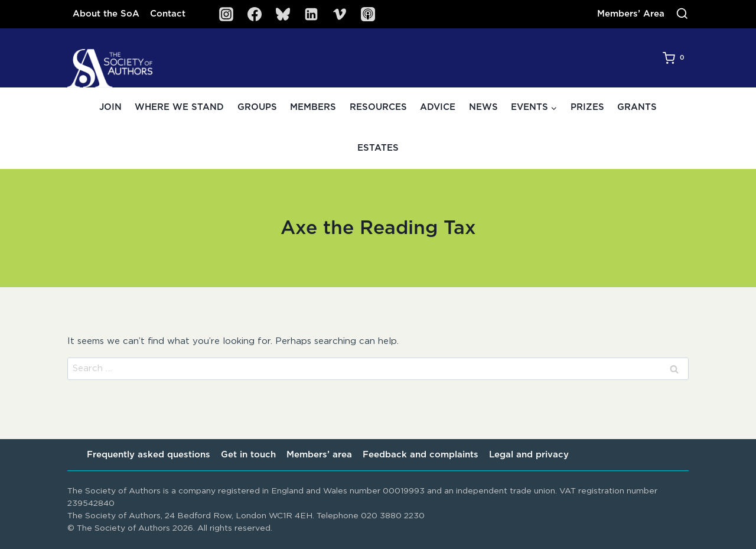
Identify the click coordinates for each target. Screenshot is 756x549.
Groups (257, 107)
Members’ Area (631, 14)
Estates (378, 148)
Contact (168, 14)
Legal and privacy (529, 455)
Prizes (587, 107)
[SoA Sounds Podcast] (368, 14)
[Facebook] (255, 14)
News (483, 107)
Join (110, 107)
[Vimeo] (340, 14)
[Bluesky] (283, 14)
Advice (438, 107)
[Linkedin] (311, 14)
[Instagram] (226, 14)
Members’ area (319, 455)
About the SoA (106, 14)
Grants (637, 107)
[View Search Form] (682, 14)
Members (313, 107)
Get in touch (248, 455)
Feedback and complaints (421, 455)
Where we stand (179, 107)
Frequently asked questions (149, 455)
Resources (378, 107)
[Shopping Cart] (676, 58)
